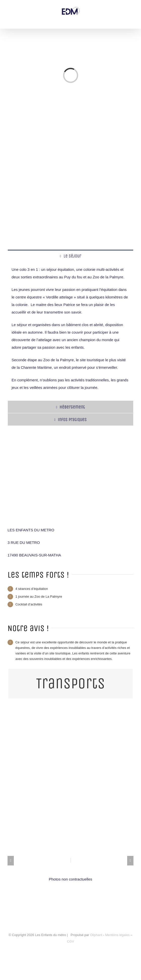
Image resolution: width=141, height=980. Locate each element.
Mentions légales (118, 935)
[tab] (70, 256)
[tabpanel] (70, 331)
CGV (70, 941)
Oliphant (96, 935)
